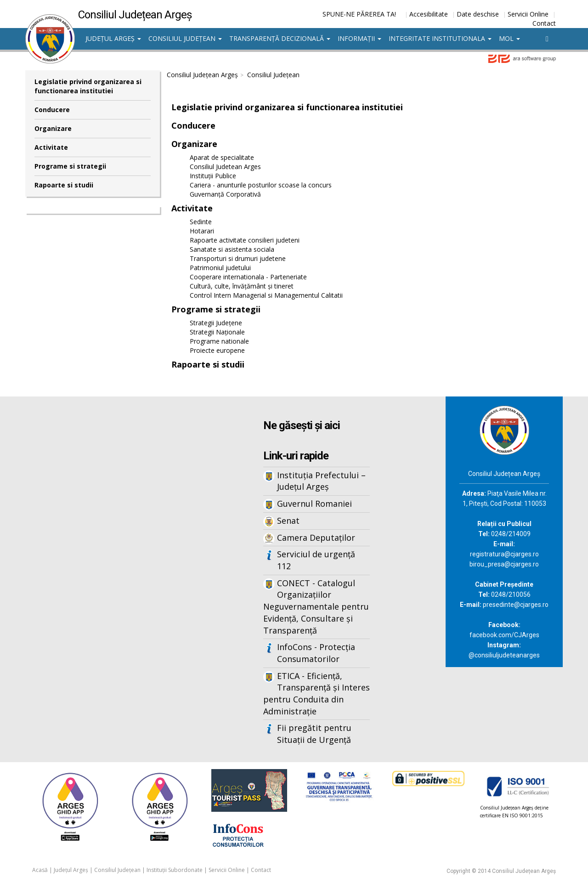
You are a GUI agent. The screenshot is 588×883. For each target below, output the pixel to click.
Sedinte (201, 222)
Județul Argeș (113, 38)
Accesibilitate (429, 14)
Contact (544, 23)
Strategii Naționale (217, 332)
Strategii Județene (216, 323)
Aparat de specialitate (222, 157)
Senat (288, 521)
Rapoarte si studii (64, 185)
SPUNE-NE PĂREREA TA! (359, 14)
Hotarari (202, 231)
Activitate (51, 147)
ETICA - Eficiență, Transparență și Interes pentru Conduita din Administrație (317, 693)
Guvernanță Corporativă (225, 194)
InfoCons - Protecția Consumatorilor (316, 653)
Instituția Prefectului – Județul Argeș (321, 481)
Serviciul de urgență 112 (316, 560)
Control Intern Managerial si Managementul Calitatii (266, 295)
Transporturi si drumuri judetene (238, 258)
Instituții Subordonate (175, 870)
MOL (509, 38)
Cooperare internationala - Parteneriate (248, 277)
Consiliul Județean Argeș (202, 75)
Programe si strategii (70, 166)
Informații (359, 38)
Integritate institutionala (440, 38)
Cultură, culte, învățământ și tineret (242, 286)
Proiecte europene (217, 350)
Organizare (53, 128)
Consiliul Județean (185, 38)
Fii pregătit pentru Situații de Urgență (314, 734)
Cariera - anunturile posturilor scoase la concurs (261, 185)
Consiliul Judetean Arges (225, 167)
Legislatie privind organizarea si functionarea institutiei (88, 86)
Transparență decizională (280, 38)
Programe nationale (219, 341)
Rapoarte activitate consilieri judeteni (245, 240)
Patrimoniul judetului (220, 268)
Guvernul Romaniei (314, 504)
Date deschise (478, 14)
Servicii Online (528, 14)
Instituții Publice (213, 176)
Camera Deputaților (316, 538)
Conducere (52, 110)
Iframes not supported (115, 548)
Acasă (40, 870)
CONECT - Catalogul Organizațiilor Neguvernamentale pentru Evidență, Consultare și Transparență (316, 607)
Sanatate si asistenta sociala (232, 249)
